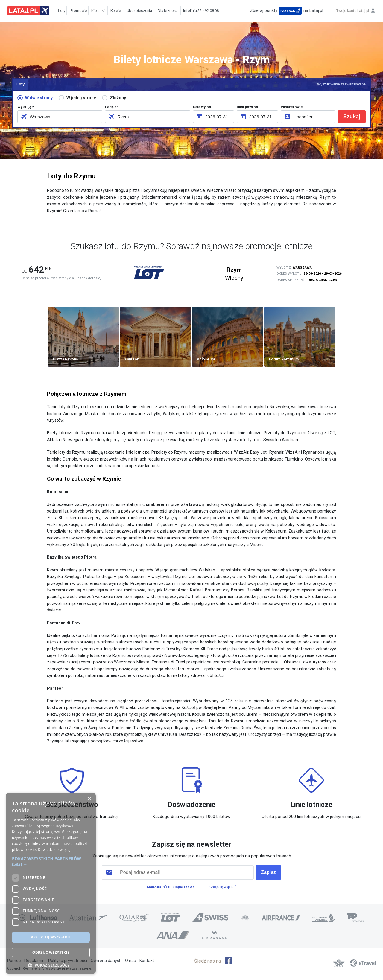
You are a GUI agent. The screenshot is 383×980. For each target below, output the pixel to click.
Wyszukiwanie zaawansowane (341, 84)
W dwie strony (39, 98)
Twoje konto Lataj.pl (353, 11)
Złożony (118, 98)
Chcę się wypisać (223, 887)
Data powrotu (248, 107)
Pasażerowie (292, 107)
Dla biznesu (168, 11)
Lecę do (112, 107)
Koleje (116, 11)
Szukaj (352, 117)
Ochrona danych (106, 961)
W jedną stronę (81, 98)
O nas (130, 961)
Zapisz (268, 872)
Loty (60, 11)
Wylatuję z (26, 107)
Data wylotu (203, 107)
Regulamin (34, 961)
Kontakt (147, 961)
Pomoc (14, 961)
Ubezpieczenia (139, 11)
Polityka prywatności (68, 961)
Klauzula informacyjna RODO (170, 887)
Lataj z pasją (28, 11)
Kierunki (98, 11)
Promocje (77, 11)
